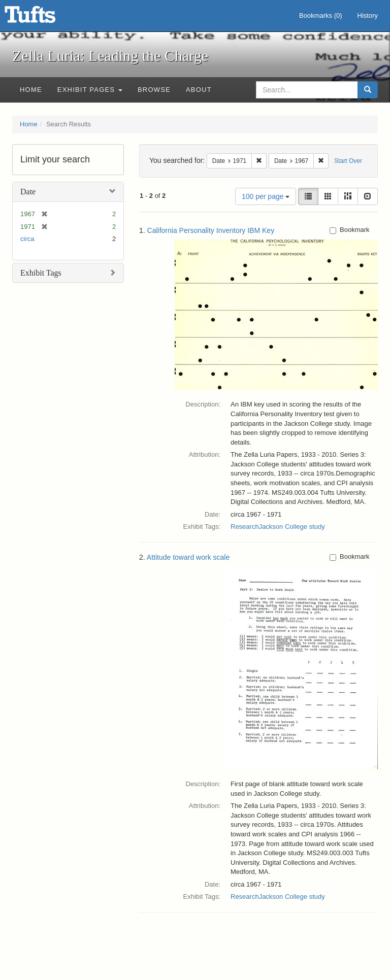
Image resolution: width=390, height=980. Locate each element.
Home (31, 90)
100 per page (266, 196)
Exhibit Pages (90, 90)
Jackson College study (292, 527)
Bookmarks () (321, 15)
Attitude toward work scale (188, 557)
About (199, 90)
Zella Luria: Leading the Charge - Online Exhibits (43, 18)
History (368, 15)
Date (28, 192)
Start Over (348, 161)
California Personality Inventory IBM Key (211, 230)
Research (245, 527)
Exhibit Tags (41, 273)
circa (27, 239)
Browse (154, 90)
